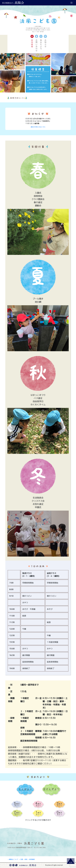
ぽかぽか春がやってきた (42, 119)
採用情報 (31, 859)
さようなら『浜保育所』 (42, 121)
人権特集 (36, 123)
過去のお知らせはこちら (38, 127)
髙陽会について (13, 859)
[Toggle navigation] (71, 3)
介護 (21, 859)
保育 (25, 859)
